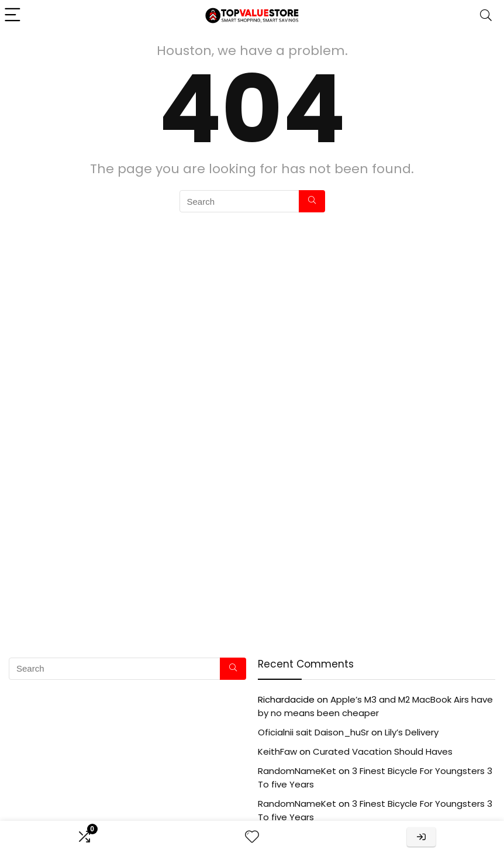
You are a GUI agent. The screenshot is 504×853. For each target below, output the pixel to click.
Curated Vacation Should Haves (383, 751)
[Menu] (14, 16)
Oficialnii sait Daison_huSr (313, 732)
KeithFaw (277, 751)
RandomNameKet (297, 771)
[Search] (486, 16)
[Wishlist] (252, 837)
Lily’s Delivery (412, 732)
